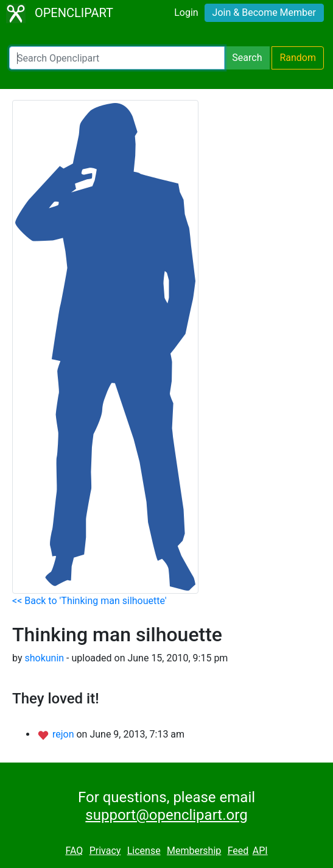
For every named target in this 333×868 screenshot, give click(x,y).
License (144, 851)
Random (298, 58)
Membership (194, 851)
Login (186, 12)
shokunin (44, 658)
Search (247, 58)
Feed (238, 851)
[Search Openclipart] (117, 58)
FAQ (74, 851)
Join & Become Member (264, 12)
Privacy (105, 851)
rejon (65, 734)
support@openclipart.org (166, 815)
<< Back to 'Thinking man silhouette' (89, 601)
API (260, 851)
